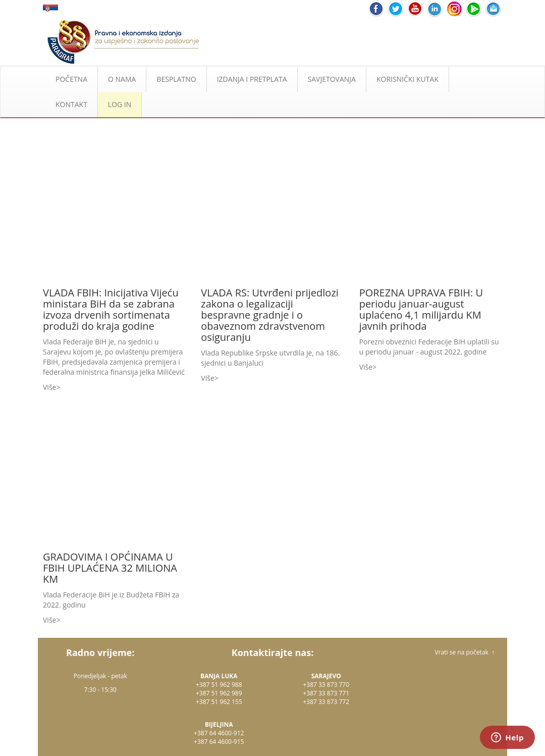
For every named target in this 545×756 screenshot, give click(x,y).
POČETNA (71, 79)
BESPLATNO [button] (176, 79)
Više (49, 387)
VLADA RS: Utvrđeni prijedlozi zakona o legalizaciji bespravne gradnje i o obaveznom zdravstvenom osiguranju (269, 315)
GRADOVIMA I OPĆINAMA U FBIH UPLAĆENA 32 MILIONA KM (110, 568)
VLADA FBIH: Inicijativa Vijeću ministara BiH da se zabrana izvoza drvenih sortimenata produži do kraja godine (111, 309)
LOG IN (120, 104)
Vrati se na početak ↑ (465, 652)
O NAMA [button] (122, 79)
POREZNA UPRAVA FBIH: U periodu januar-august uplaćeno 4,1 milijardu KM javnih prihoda (421, 309)
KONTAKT (71, 104)
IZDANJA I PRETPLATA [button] (252, 79)
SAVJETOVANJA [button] (332, 79)
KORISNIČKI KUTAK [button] (407, 79)
